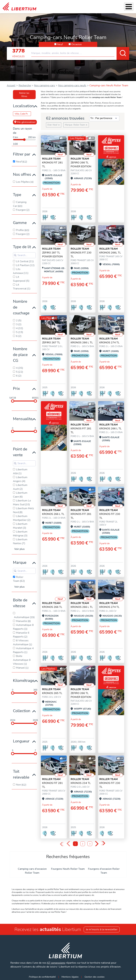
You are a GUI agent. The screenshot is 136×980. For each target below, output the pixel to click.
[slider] (13, 401)
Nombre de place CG (20, 355)
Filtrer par (22, 154)
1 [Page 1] (75, 844)
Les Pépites (77, 138)
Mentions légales (70, 977)
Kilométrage (24, 681)
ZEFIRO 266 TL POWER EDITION (81, 163)
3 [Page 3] (90, 844)
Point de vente (20, 452)
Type (17, 195)
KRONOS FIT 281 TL (53, 163)
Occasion (77, 44)
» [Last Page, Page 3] (103, 844)
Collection (22, 711)
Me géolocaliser (25, 122)
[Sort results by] (104, 118)
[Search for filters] (24, 255)
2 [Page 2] (83, 844)
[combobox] (80, 52)
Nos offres (22, 174)
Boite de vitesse (20, 603)
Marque (20, 562)
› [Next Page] (97, 844)
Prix (16, 389)
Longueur (21, 741)
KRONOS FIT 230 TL (81, 253)
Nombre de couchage (21, 307)
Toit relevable (21, 774)
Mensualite (23, 419)
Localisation (23, 106)
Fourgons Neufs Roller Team (68, 869)
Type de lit (22, 247)
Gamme (20, 223)
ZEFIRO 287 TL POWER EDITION (52, 253)
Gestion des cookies (95, 977)
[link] (19, 7)
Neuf (60, 44)
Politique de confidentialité (42, 977)
